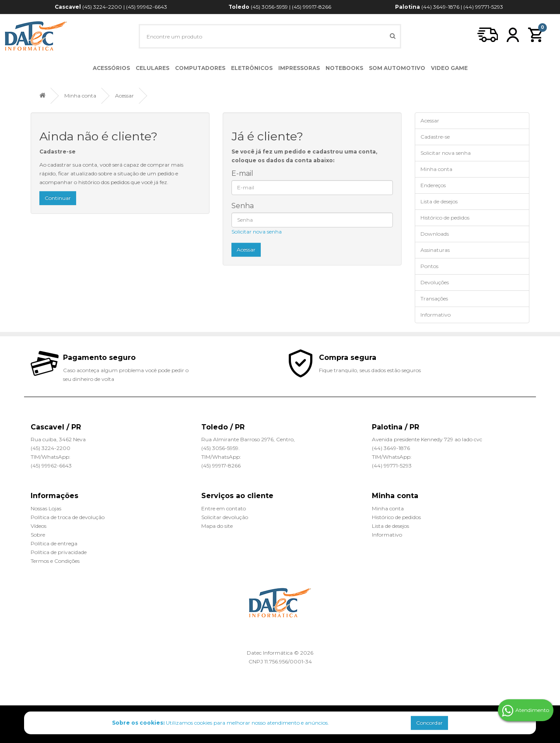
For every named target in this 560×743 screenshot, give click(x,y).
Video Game (449, 68)
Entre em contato (224, 508)
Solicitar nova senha (257, 232)
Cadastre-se (435, 137)
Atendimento (525, 711)
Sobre (38, 535)
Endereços (433, 185)
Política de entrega (54, 543)
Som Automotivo (397, 68)
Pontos (429, 266)
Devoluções (435, 282)
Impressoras (299, 68)
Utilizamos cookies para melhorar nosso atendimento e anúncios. (220, 723)
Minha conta (80, 96)
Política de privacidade (59, 552)
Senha (243, 206)
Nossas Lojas (46, 508)
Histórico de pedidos (445, 218)
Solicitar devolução (225, 517)
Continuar (58, 198)
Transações (434, 298)
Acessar (124, 96)
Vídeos (38, 526)
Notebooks (344, 68)
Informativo (436, 315)
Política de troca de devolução (68, 517)
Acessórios (111, 68)
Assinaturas (435, 250)
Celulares (152, 68)
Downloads (435, 234)
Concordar (429, 723)
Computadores (200, 68)
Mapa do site (217, 526)
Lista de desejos (439, 201)
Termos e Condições (55, 561)
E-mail (242, 173)
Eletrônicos (252, 68)
